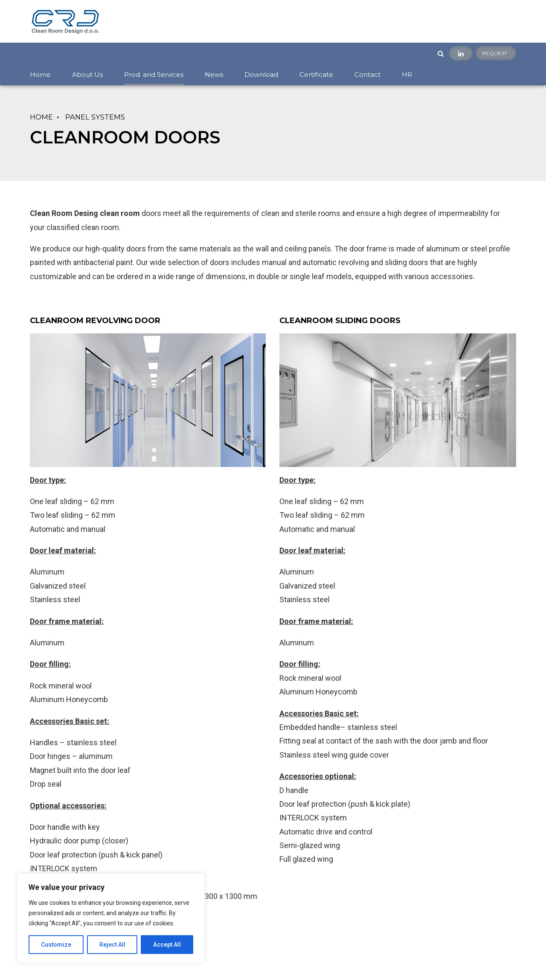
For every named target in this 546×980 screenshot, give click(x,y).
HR (407, 74)
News (214, 74)
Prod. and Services (154, 74)
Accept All (167, 945)
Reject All (112, 945)
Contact (367, 74)
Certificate (316, 74)
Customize (56, 945)
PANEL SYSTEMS (95, 117)
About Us (87, 74)
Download (261, 74)
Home (40, 74)
